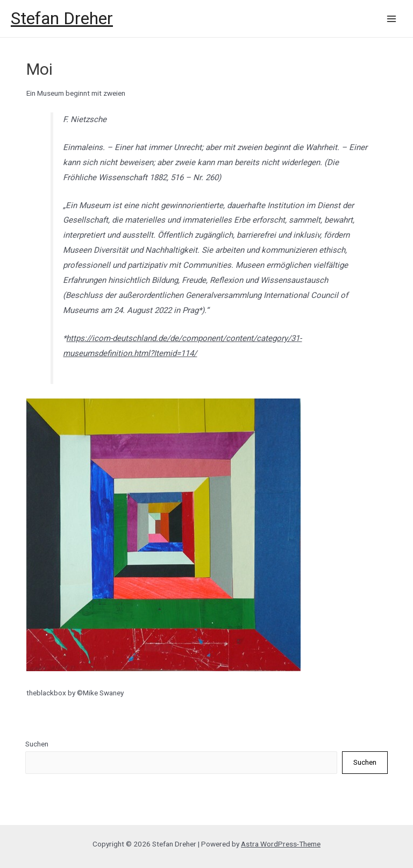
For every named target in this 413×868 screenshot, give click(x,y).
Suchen (37, 744)
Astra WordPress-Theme (281, 844)
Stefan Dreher (62, 18)
